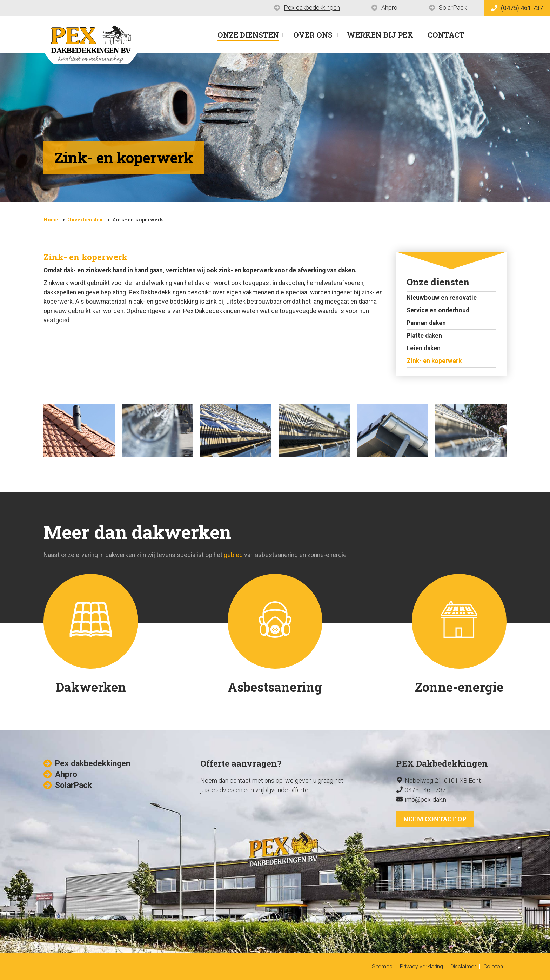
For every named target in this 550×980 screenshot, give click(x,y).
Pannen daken (426, 323)
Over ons (313, 35)
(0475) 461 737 (517, 8)
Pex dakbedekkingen (312, 8)
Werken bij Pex (380, 35)
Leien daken (424, 348)
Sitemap (382, 966)
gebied (233, 555)
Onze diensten (248, 35)
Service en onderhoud (438, 310)
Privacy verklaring (421, 966)
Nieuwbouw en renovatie (442, 298)
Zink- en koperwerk (138, 220)
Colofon (493, 966)
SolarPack (453, 8)
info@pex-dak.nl (426, 799)
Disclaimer (463, 966)
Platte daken (424, 336)
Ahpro (389, 8)
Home (51, 220)
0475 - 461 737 (425, 790)
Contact (446, 35)
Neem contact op (435, 819)
